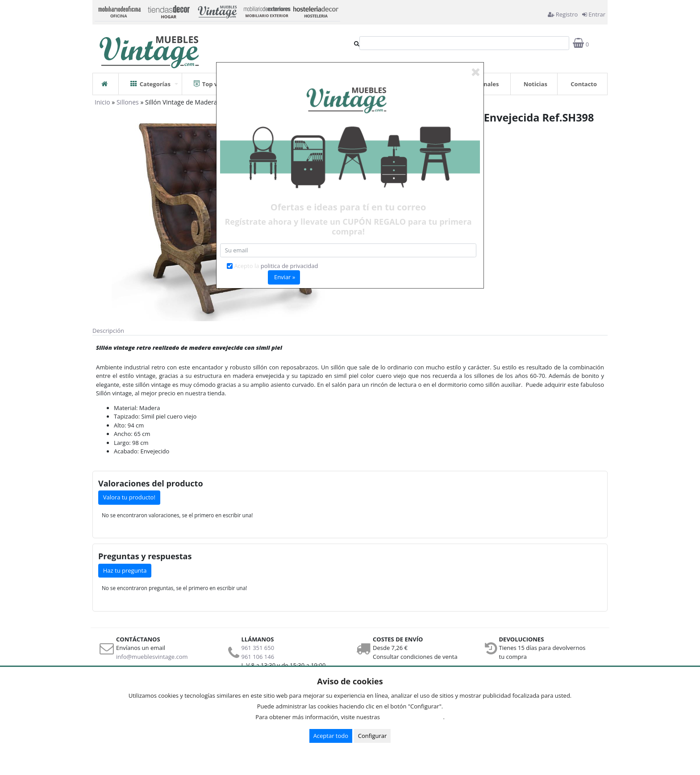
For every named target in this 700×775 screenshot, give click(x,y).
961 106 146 (258, 657)
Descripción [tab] (108, 331)
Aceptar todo (331, 736)
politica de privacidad (290, 266)
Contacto (584, 84)
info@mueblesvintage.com (152, 657)
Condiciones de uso (414, 717)
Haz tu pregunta (125, 570)
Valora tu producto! (129, 497)
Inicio (102, 102)
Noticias (535, 84)
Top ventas (214, 81)
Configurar (373, 736)
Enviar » (285, 277)
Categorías (150, 81)
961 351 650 (258, 648)
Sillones (128, 102)
